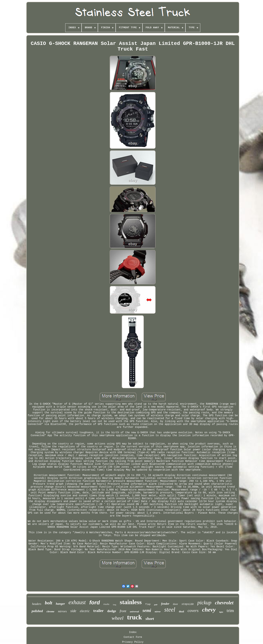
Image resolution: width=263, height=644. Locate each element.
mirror (158, 612)
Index (133, 632)
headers (37, 604)
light (221, 612)
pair (156, 605)
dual (181, 611)
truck (134, 617)
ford (95, 602)
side (73, 611)
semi (147, 610)
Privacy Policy (133, 642)
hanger (60, 604)
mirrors (62, 611)
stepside (188, 604)
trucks (106, 604)
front (123, 611)
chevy (209, 610)
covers (193, 611)
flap (148, 604)
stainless (131, 602)
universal (134, 612)
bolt (49, 603)
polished (37, 611)
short (150, 619)
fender (165, 604)
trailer (99, 611)
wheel (118, 618)
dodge (112, 611)
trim (230, 611)
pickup (204, 603)
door (175, 604)
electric (85, 611)
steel (170, 610)
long (115, 605)
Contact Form (133, 637)
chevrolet (224, 603)
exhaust (77, 602)
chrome (50, 612)
